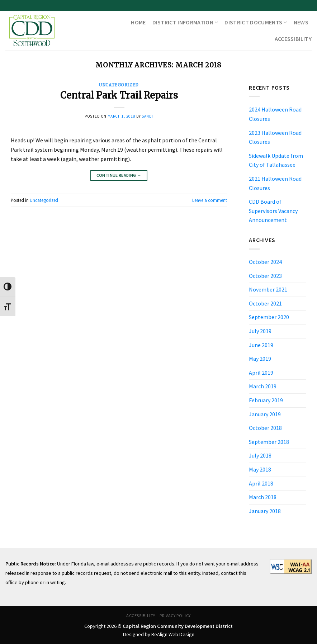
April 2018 (261, 483)
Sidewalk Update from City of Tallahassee (276, 160)
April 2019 (261, 373)
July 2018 (260, 455)
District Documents (256, 22)
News (301, 22)
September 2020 (269, 317)
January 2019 (265, 414)
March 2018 (263, 497)
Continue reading (119, 175)
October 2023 (265, 276)
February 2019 (266, 400)
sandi (147, 116)
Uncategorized (119, 85)
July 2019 (260, 331)
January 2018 (265, 511)
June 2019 (261, 345)
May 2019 (260, 359)
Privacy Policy (175, 615)
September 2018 (269, 442)
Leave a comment (210, 200)
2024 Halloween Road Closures (275, 114)
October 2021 (265, 303)
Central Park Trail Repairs (119, 95)
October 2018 (265, 428)
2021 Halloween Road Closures (275, 183)
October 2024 (265, 262)
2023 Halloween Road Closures (275, 137)
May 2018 (260, 469)
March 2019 (263, 386)
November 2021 (268, 289)
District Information (185, 22)
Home (138, 22)
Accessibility (293, 39)
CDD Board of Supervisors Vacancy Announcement (273, 211)
